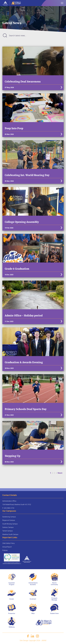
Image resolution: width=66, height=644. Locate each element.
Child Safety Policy (9, 543)
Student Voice (54, 613)
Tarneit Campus (8, 531)
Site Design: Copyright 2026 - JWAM (33, 640)
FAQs (33, 613)
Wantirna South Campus (10, 534)
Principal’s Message (54, 599)
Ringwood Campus (9, 520)
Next (60, 473)
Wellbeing (12, 627)
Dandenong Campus (9, 517)
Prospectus (12, 613)
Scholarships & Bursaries (33, 584)
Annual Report (7, 547)
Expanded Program (12, 584)
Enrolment (33, 599)
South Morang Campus (10, 524)
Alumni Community (54, 584)
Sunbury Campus (8, 527)
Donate (12, 599)
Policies (5, 550)
